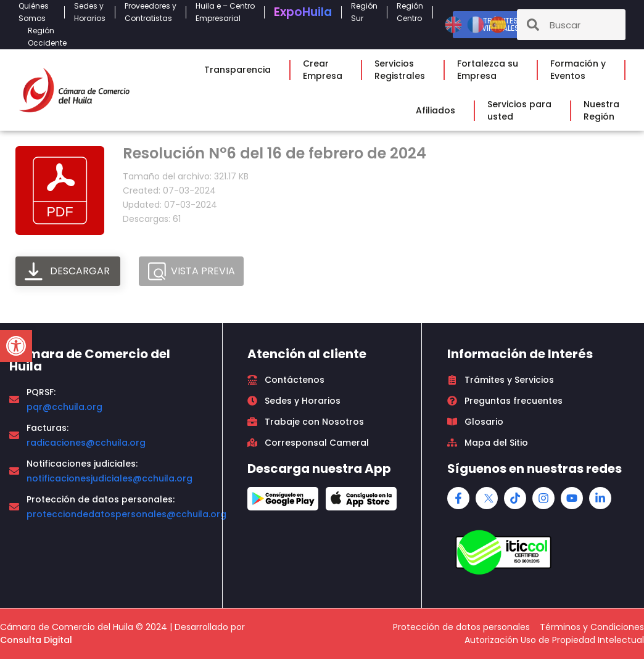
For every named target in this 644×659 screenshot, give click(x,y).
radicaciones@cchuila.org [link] (86, 443)
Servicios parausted (522, 110)
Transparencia (241, 70)
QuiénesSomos (37, 12)
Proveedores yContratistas (151, 12)
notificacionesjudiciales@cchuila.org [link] (109, 478)
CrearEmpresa (326, 70)
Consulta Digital (36, 640)
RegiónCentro (410, 12)
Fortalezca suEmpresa (491, 70)
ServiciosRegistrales (403, 70)
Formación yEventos (581, 70)
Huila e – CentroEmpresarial (225, 12)
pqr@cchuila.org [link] (64, 407)
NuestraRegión (605, 110)
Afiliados (439, 110)
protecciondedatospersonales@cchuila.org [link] (126, 514)
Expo (303, 12)
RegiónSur (364, 12)
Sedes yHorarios (90, 12)
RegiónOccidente (50, 37)
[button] (16, 346)
